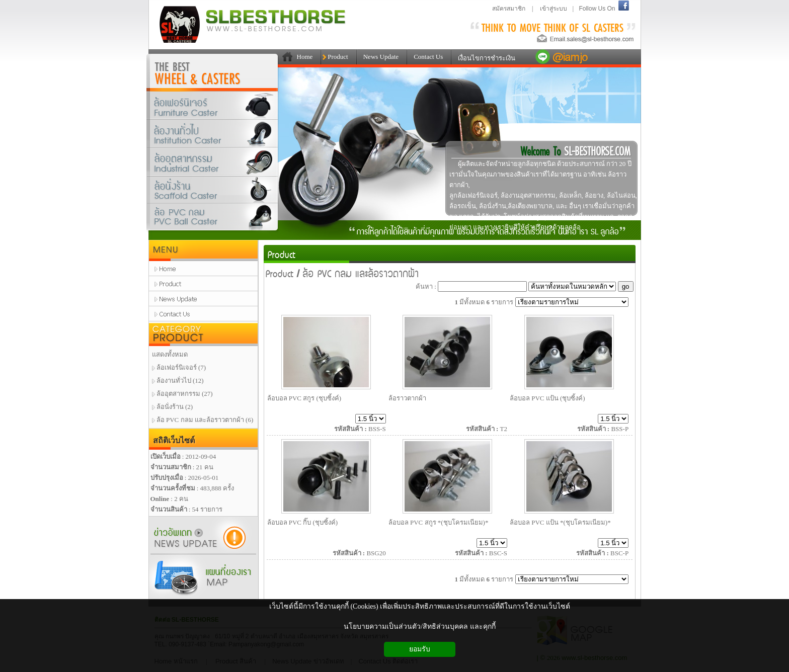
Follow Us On (597, 9)
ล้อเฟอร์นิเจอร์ (213, 106)
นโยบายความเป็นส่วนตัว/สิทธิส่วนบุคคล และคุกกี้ (419, 626)
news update (203, 299)
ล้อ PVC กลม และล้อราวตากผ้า (361, 273)
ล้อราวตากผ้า (407, 398)
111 (286, 57)
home (203, 269)
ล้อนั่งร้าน (213, 190)
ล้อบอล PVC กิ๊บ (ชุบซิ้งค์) (303, 522)
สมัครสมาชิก (509, 9)
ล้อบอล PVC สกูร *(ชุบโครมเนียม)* (439, 522)
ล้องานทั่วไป (213, 134)
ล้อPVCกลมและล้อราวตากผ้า (213, 219)
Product (282, 254)
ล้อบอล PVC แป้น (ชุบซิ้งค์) (547, 398)
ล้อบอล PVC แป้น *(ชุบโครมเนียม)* (560, 522)
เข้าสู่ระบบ (554, 9)
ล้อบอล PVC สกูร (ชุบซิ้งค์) (304, 398)
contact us (203, 314)
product (203, 284)
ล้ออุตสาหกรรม (213, 163)
